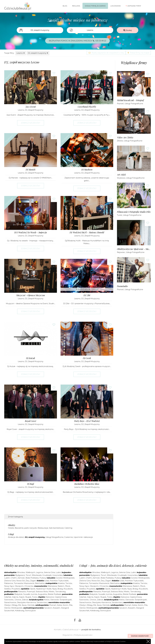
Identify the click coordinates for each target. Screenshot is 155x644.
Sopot (22, 597)
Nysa (54, 589)
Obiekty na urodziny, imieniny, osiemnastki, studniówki (39, 566)
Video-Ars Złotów (125, 138)
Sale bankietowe (56, 528)
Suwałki (27, 594)
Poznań (120, 103)
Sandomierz (42, 602)
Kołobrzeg (20, 611)
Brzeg (60, 589)
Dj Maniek (31, 170)
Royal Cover (31, 421)
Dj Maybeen (87, 170)
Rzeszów (22, 591)
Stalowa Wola (42, 591)
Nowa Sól (21, 581)
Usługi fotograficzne (54, 537)
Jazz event (31, 107)
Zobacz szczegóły (31, 123)
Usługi (11, 534)
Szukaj (128, 30)
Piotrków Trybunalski (59, 581)
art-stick (121, 175)
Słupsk (28, 597)
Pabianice (9, 583)
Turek (120, 215)
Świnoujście (30, 611)
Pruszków (16, 589)
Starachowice (10, 602)
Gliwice (18, 600)
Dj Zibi (87, 295)
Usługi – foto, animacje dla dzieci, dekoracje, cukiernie (113, 566)
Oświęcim (19, 586)
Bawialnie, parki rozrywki (26, 528)
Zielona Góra (10, 581)
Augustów (43, 594)
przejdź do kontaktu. (91, 630)
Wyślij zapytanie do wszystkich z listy (106, 53)
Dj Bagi (31, 484)
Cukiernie (69, 537)
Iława (24, 605)
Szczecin (48, 608)
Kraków (61, 583)
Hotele (11, 528)
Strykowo (121, 178)
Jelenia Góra (49, 572)
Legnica (40, 572)
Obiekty (12, 525)
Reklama (76, 6)
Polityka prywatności (83, 635)
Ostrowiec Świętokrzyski (61, 600)
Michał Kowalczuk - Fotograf (130, 100)
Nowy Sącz (9, 586)
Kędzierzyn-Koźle (44, 589)
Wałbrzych (30, 572)
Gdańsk (8, 597)
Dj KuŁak (31, 358)
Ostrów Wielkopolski (13, 608)
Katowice (50, 597)
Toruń (28, 575)
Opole (33, 589)
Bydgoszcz (20, 575)
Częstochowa (61, 597)
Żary (27, 581)
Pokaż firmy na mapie (138, 53)
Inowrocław (58, 575)
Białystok (18, 594)
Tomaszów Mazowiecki (24, 583)
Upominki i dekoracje (83, 537)
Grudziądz (47, 575)
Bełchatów (40, 583)
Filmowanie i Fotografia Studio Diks (134, 212)
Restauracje (43, 528)
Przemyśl (31, 591)
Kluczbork (68, 589)
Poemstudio (122, 286)
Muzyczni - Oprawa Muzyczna (31, 295)
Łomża (34, 594)
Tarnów (69, 583)
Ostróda (31, 605)
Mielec (52, 591)
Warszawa (52, 586)
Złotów (120, 141)
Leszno (21, 53)
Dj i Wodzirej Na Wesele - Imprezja (31, 232)
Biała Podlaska (32, 578)
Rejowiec (121, 252)
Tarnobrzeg (60, 591)
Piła (71, 605)
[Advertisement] (59, 554)
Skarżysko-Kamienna (26, 602)
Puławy (43, 578)
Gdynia (15, 597)
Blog (65, 6)
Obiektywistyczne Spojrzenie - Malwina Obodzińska (134, 249)
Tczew (35, 597)
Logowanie (116, 6)
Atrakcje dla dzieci (16, 537)
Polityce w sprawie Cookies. (116, 641)
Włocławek (37, 575)
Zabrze (25, 600)
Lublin (7, 578)
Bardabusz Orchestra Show (87, 484)
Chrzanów (29, 586)
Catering (68, 528)
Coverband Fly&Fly (87, 107)
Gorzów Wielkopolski (65, 578)
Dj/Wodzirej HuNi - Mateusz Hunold (87, 232)
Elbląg (15, 605)
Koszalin (57, 608)
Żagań (33, 581)
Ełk (20, 605)
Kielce (47, 600)
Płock (68, 586)
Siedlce (7, 589)
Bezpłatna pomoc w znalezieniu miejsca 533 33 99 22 (78, 41)
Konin (66, 605)
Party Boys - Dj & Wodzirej (87, 421)
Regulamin (68, 635)
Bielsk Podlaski (55, 594)
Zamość (21, 578)
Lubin (58, 572)
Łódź (47, 581)
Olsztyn (8, 605)
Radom (61, 586)
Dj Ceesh (87, 358)
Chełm (14, 578)
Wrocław (21, 572)
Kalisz (60, 605)
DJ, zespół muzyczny (38, 53)
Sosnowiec (9, 600)
